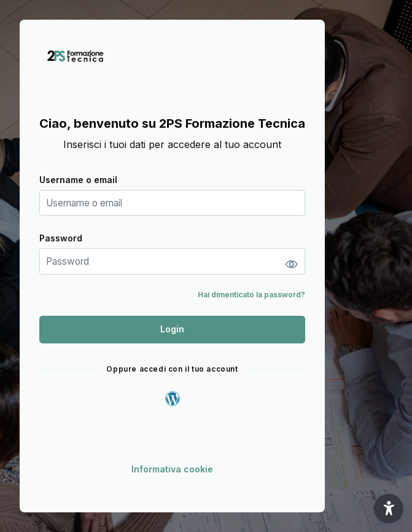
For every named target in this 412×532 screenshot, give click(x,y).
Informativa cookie (172, 469)
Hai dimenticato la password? (251, 295)
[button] (389, 509)
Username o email (78, 180)
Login (172, 329)
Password (61, 238)
